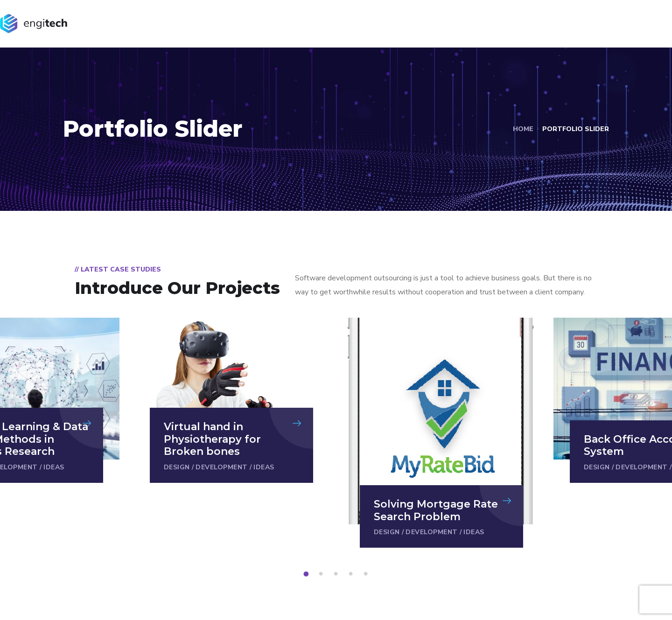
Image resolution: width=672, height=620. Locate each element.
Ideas (54, 467)
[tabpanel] (441, 433)
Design (177, 467)
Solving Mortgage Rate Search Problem (436, 510)
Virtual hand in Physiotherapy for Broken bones (212, 439)
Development (222, 467)
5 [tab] (367, 574)
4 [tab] (352, 574)
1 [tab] (308, 574)
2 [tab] (322, 574)
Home (523, 129)
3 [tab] (337, 574)
